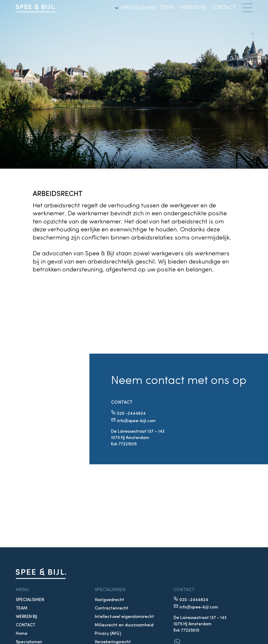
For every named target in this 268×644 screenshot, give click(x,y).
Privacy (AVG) (108, 634)
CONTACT (224, 8)
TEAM (167, 8)
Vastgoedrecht (109, 600)
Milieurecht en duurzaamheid (124, 625)
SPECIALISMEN (135, 8)
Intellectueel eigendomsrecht (124, 617)
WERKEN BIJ (193, 8)
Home (22, 634)
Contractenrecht (112, 608)
